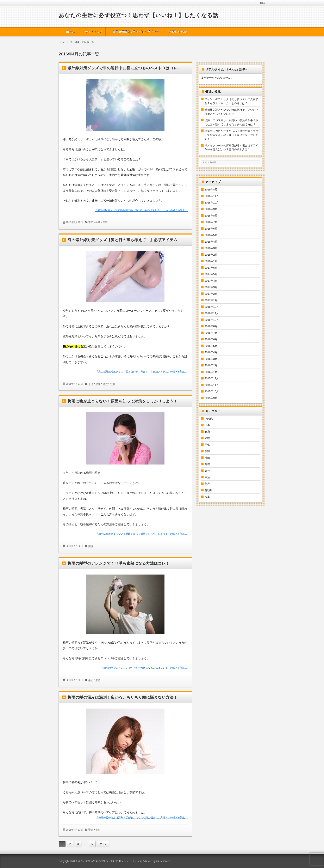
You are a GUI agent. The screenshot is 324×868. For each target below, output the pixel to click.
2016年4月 (211, 352)
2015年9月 (211, 398)
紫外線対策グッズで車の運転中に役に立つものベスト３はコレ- (123, 68)
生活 (98, 222)
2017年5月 (211, 274)
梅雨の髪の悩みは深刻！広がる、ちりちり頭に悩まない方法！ (123, 697)
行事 (207, 497)
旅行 (105, 384)
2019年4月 (211, 190)
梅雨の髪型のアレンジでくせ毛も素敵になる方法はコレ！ (119, 563)
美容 (105, 222)
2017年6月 (211, 268)
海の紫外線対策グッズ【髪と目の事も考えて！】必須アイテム (123, 240)
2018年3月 (211, 248)
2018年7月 (211, 222)
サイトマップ (94, 32)
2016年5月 (211, 346)
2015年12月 (212, 378)
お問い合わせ (178, 32)
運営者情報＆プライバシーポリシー (136, 32)
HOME (62, 42)
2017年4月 (211, 281)
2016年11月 (212, 313)
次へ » (103, 844)
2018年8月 (211, 216)
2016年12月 (212, 307)
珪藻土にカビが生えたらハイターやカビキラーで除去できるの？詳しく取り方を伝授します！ (231, 135)
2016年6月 (211, 339)
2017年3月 (211, 287)
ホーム (70, 32)
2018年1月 (211, 261)
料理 (207, 464)
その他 (209, 419)
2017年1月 (211, 300)
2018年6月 (211, 229)
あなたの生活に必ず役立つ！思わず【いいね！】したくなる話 (139, 15)
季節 (91, 222)
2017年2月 (211, 294)
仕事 (207, 425)
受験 (207, 438)
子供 (91, 384)
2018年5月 (211, 235)
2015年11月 (212, 385)
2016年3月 (211, 359)
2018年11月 (212, 196)
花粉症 (209, 490)
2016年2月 (211, 365)
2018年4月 (211, 242)
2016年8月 (211, 326)
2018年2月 (211, 255)
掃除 (207, 458)
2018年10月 (212, 203)
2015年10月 (212, 391)
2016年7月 (211, 333)
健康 (91, 546)
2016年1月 (211, 372)
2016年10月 (212, 320)
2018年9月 (211, 209)
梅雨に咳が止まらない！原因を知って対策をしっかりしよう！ (123, 401)
